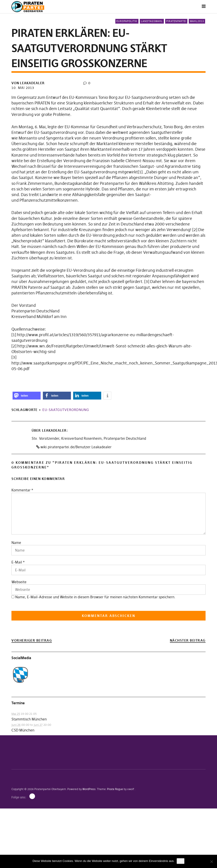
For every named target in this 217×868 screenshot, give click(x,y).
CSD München (23, 730)
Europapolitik (127, 21)
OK (181, 861)
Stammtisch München (29, 719)
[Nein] (211, 861)
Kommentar (22, 490)
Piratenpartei (176, 21)
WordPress (89, 789)
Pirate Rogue (115, 789)
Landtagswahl (152, 21)
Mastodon (32, 796)
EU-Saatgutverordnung (66, 410)
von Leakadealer (28, 83)
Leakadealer (54, 430)
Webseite (19, 582)
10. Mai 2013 (23, 88)
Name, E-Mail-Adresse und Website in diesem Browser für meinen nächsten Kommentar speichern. (95, 597)
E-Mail (17, 562)
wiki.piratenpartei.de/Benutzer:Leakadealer (74, 447)
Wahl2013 (197, 21)
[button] (27, 396)
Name (16, 543)
